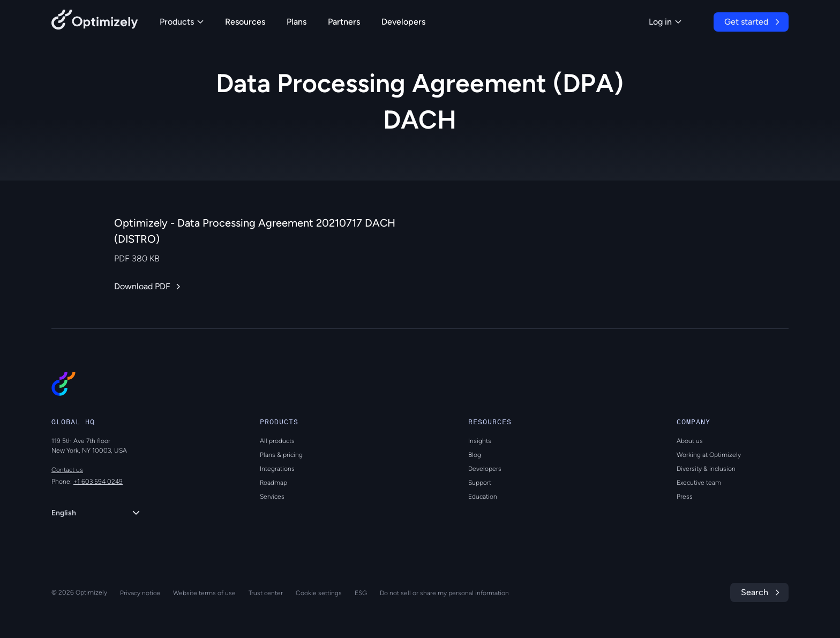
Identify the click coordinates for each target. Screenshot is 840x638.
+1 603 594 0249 (98, 482)
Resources (245, 22)
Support (480, 483)
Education (483, 497)
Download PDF (142, 286)
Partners (344, 22)
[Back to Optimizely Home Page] (95, 22)
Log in (665, 22)
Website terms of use (204, 593)
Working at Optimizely (709, 455)
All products (277, 441)
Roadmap (273, 483)
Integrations (277, 469)
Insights (480, 441)
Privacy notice (140, 593)
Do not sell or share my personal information (444, 593)
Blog (475, 455)
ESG (361, 593)
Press (685, 497)
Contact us (67, 470)
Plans (297, 22)
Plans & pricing (281, 455)
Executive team (699, 483)
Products (182, 22)
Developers (403, 22)
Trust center (266, 593)
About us (690, 441)
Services (272, 497)
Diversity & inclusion (706, 469)
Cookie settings (319, 593)
